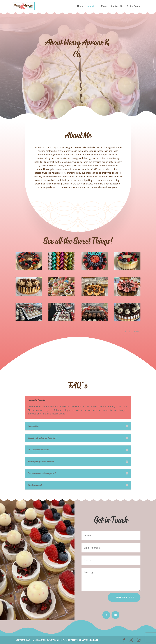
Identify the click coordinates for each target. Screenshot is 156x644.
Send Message (124, 597)
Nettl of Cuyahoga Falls (85, 640)
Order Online (134, 6)
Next (136, 331)
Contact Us (117, 6)
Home (80, 6)
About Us (92, 6)
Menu (104, 6)
